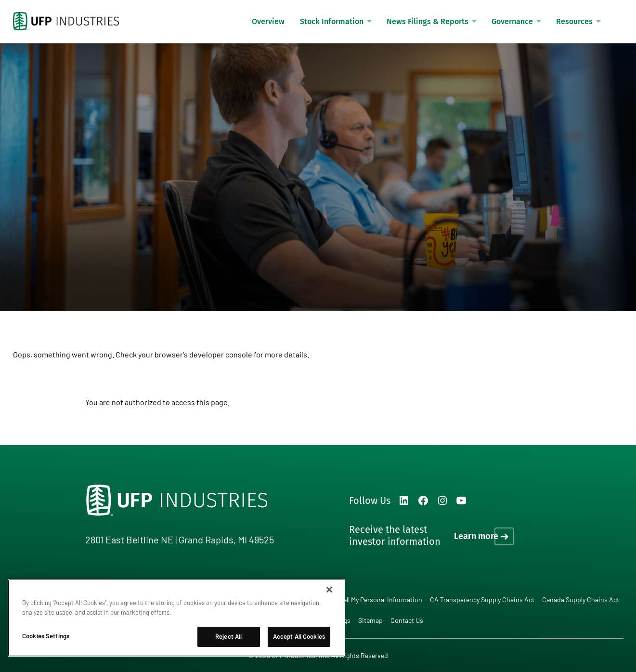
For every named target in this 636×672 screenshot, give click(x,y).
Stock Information (332, 21)
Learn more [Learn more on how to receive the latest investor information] (476, 536)
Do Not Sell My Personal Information (370, 600)
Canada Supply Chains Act (581, 600)
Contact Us (407, 620)
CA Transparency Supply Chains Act (482, 600)
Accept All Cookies (299, 636)
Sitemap (370, 620)
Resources (574, 21)
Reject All (228, 636)
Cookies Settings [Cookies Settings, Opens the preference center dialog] (46, 636)
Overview (268, 21)
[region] (176, 618)
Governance (512, 21)
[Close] (329, 590)
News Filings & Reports (428, 21)
